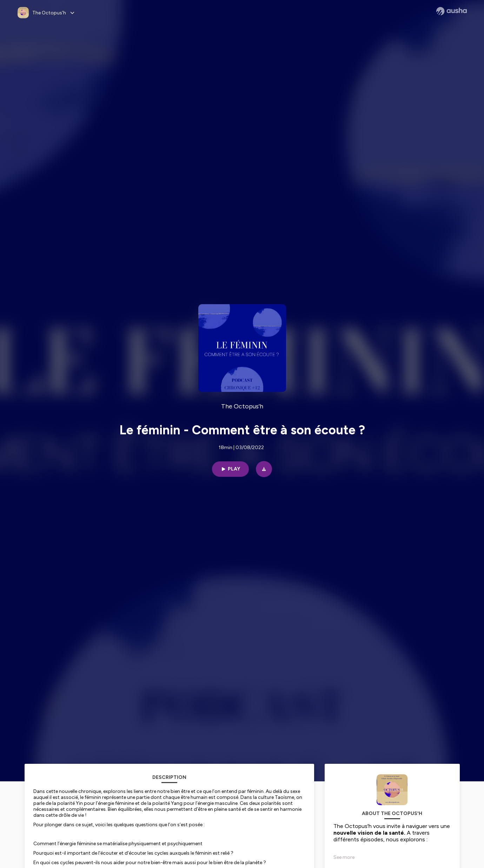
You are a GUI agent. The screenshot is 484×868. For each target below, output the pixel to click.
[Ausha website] (452, 11)
